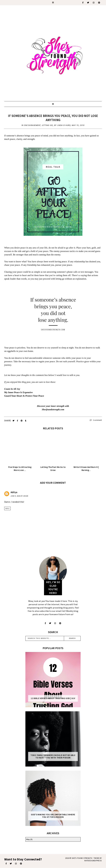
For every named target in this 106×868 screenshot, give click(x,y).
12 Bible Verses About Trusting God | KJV (53, 698)
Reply (7, 508)
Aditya (14, 492)
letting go (47, 125)
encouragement (32, 125)
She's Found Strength (82, 858)
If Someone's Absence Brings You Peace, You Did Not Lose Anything (53, 118)
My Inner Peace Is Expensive (19, 392)
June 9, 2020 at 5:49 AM (19, 496)
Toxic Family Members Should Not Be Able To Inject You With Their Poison (53, 756)
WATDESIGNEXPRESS (93, 861)
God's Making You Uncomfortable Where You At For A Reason (53, 816)
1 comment (96, 420)
